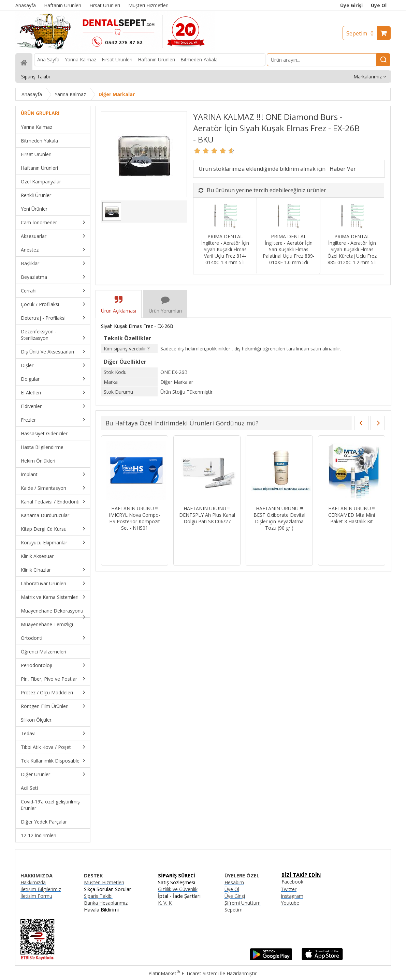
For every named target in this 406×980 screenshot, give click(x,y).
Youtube (290, 903)
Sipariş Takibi (98, 896)
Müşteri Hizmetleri (104, 882)
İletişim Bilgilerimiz (41, 889)
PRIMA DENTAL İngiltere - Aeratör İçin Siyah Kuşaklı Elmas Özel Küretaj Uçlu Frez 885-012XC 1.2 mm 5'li (352, 249)
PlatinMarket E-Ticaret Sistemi (184, 973)
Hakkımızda (33, 882)
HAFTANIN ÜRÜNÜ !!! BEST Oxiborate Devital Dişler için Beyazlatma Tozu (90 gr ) (279, 518)
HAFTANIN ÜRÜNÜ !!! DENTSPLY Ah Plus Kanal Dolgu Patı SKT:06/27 (207, 515)
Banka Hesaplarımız (106, 903)
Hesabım (234, 882)
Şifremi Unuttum (243, 903)
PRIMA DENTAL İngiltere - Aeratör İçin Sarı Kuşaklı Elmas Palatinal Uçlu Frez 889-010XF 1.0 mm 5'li (289, 249)
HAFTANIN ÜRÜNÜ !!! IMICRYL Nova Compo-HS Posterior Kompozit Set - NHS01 (135, 518)
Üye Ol (379, 5)
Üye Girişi (351, 5)
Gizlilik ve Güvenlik (178, 889)
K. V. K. (165, 903)
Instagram (292, 896)
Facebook (292, 882)
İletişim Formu (36, 896)
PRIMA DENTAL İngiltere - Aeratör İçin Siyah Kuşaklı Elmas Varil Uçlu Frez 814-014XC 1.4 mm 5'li (225, 249)
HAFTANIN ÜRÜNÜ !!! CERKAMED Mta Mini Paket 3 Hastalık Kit (352, 515)
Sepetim (362, 33)
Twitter (289, 889)
